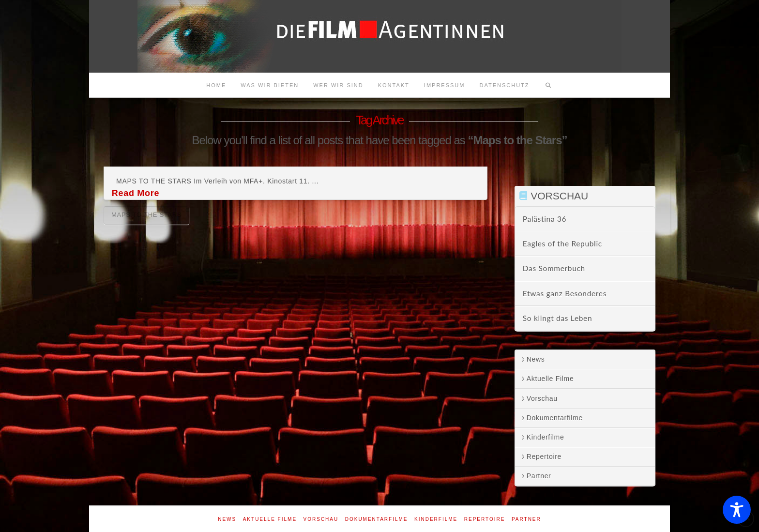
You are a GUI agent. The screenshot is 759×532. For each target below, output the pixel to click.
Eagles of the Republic (562, 243)
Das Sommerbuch (554, 268)
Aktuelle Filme (547, 379)
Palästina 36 (545, 219)
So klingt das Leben (557, 318)
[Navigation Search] (548, 85)
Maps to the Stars (146, 215)
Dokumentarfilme (552, 418)
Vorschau (539, 398)
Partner (536, 476)
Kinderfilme (543, 437)
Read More (136, 193)
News (533, 359)
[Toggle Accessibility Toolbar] (737, 510)
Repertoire (541, 456)
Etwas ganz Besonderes (565, 293)
